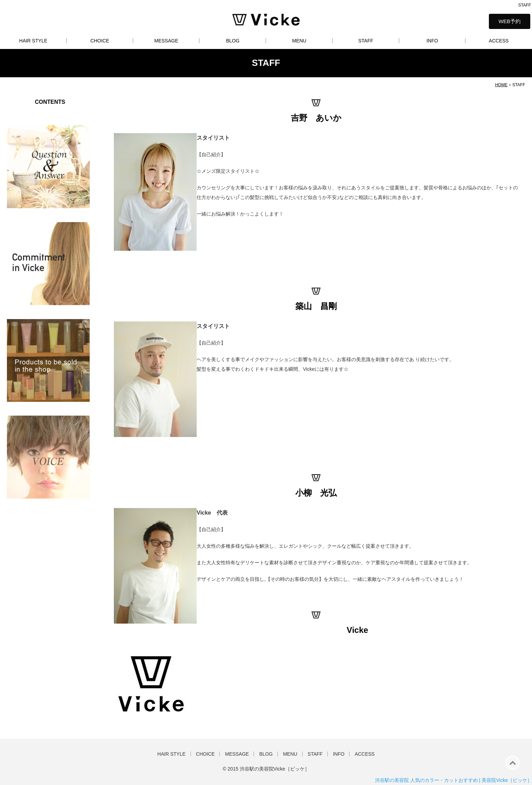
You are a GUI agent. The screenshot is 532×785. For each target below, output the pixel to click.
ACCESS (499, 41)
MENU (299, 41)
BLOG (233, 41)
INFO (432, 41)
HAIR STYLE (33, 41)
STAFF (366, 41)
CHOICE (100, 41)
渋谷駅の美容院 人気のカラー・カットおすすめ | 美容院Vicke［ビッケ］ (454, 780)
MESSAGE (166, 41)
